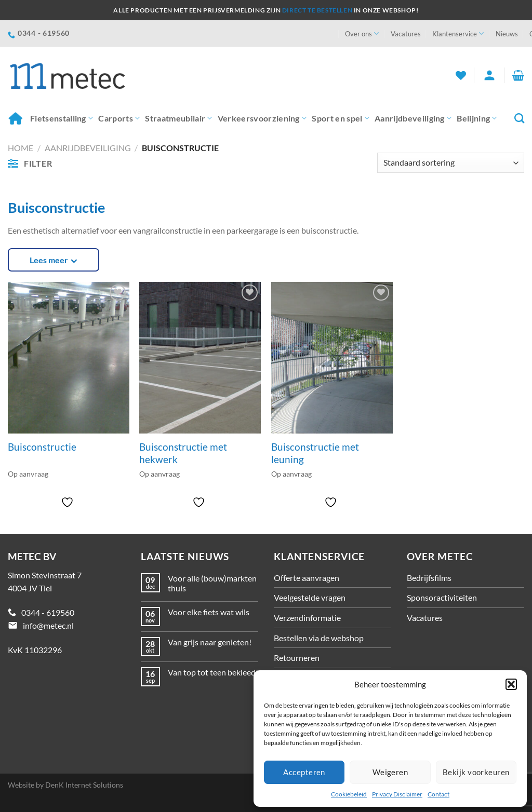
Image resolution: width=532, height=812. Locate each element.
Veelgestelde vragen (310, 597)
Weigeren (390, 772)
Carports (119, 118)
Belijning (477, 118)
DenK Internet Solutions (84, 785)
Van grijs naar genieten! (210, 642)
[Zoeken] (519, 118)
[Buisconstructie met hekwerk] (200, 358)
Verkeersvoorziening (262, 118)
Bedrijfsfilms (429, 578)
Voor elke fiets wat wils (209, 612)
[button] (511, 684)
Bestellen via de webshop (319, 638)
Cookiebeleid (349, 794)
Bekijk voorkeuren (476, 772)
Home (15, 118)
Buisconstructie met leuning (315, 453)
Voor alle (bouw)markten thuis (212, 583)
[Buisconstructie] (69, 358)
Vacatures (406, 34)
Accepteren (304, 772)
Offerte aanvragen (307, 578)
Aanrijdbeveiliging (413, 118)
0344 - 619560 (48, 612)
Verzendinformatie (307, 618)
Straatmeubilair (178, 118)
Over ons (362, 33)
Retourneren (297, 658)
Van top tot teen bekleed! (213, 672)
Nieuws (507, 34)
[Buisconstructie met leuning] (332, 358)
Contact (438, 794)
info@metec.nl (48, 625)
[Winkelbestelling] (451, 163)
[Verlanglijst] (461, 75)
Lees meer (49, 260)
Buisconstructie (42, 447)
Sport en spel (341, 118)
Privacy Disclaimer (397, 794)
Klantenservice (458, 33)
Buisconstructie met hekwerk (183, 453)
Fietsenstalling (62, 118)
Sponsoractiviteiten (442, 597)
